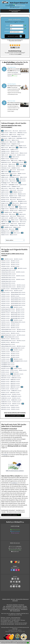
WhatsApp (15, 79)
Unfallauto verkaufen (6, 599)
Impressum (20, 631)
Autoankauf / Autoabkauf (11, 607)
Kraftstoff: (7, 31)
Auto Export (13, 599)
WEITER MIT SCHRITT (15, 36)
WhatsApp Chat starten (16, 529)
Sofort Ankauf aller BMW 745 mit (14, 609)
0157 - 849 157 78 (18, 5)
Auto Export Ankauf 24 (19, 3)
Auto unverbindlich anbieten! (14, 415)
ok (28, 643)
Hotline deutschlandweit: (15, 11)
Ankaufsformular (16, 551)
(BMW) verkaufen (9, 259)
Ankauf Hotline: (12, 548)
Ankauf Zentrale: (13, 546)
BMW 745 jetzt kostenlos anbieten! (15, 470)
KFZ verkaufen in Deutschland (12, 604)
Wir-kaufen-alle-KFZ (16, 610)
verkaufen (8, 130)
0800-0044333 (19, 546)
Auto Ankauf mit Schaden (17, 606)
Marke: (7, 25)
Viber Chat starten (16, 533)
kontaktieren (14, 482)
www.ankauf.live (9, 606)
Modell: (7, 28)
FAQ (24, 631)
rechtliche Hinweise (14, 631)
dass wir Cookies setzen (22, 643)
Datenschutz (8, 631)
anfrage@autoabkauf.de (21, 6)
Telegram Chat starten (16, 531)
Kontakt (5, 454)
